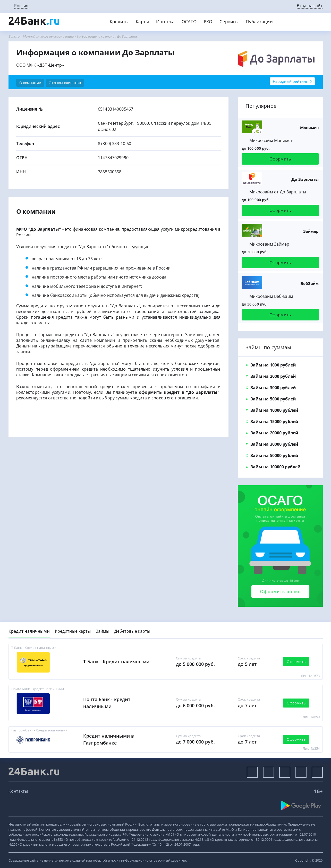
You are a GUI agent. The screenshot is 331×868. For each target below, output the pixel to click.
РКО (208, 21)
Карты (142, 21)
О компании (30, 83)
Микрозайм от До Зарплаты (278, 192)
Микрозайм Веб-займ (271, 296)
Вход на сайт (310, 6)
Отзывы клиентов (65, 83)
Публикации (259, 21)
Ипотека (165, 21)
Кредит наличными (29, 631)
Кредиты (119, 21)
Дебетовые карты (132, 631)
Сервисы (229, 21)
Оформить (280, 159)
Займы (103, 631)
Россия (21, 6)
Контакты (18, 791)
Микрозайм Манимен (271, 140)
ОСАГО (189, 21)
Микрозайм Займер (269, 244)
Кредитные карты (73, 631)
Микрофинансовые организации (48, 36)
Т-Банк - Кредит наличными (116, 661)
